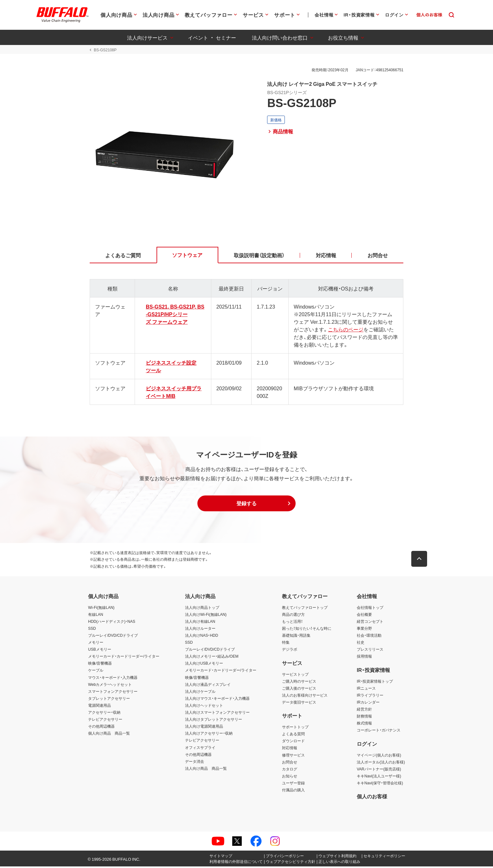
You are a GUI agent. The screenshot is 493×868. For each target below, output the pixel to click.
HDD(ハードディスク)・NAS (112, 622)
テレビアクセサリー (105, 721)
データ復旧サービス (299, 703)
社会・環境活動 (369, 637)
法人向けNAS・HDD (202, 637)
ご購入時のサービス (299, 682)
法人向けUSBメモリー (204, 665)
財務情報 (364, 718)
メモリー (96, 644)
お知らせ (290, 777)
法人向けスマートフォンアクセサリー (217, 714)
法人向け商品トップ (202, 609)
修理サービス (293, 756)
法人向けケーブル (200, 692)
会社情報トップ (370, 609)
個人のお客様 (372, 798)
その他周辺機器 (101, 728)
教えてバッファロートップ (305, 609)
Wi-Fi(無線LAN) (101, 609)
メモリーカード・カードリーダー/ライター (124, 658)
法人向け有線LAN (200, 622)
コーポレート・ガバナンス (379, 731)
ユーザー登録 (293, 784)
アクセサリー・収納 (104, 714)
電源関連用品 (99, 707)
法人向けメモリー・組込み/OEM (212, 658)
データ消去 (195, 763)
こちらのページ (341, 330)
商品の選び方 (293, 616)
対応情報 (290, 749)
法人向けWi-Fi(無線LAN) (206, 616)
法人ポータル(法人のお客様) (381, 763)
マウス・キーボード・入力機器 (113, 679)
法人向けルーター (200, 629)
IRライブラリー (370, 696)
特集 (286, 644)
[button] (246, 505)
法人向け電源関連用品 (204, 728)
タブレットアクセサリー (109, 699)
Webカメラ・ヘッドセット (110, 686)
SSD (92, 629)
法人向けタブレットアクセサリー (214, 721)
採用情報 (364, 658)
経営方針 (364, 711)
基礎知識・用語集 (296, 637)
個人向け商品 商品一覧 (109, 735)
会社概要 (364, 616)
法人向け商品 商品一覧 (206, 769)
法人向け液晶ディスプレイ (208, 686)
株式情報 (364, 724)
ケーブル (96, 672)
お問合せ (290, 763)
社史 (361, 644)
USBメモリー (100, 651)
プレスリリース (370, 651)
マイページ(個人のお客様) (379, 756)
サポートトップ (295, 728)
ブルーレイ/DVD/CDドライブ (113, 637)
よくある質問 (293, 735)
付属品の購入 (293, 791)
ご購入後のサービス (299, 689)
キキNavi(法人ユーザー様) (379, 777)
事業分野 (364, 629)
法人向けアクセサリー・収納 (209, 735)
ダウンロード (293, 742)
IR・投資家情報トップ (375, 682)
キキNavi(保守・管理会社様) (380, 784)
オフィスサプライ (200, 749)
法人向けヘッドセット (204, 707)
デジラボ (290, 651)
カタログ (290, 770)
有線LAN (96, 616)
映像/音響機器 (100, 665)
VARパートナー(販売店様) (379, 770)
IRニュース (366, 689)
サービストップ (295, 675)
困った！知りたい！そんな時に (307, 629)
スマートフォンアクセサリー (113, 692)
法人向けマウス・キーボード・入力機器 (217, 699)
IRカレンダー (368, 703)
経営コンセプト (370, 622)
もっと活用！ (292, 622)
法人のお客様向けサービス (305, 696)
